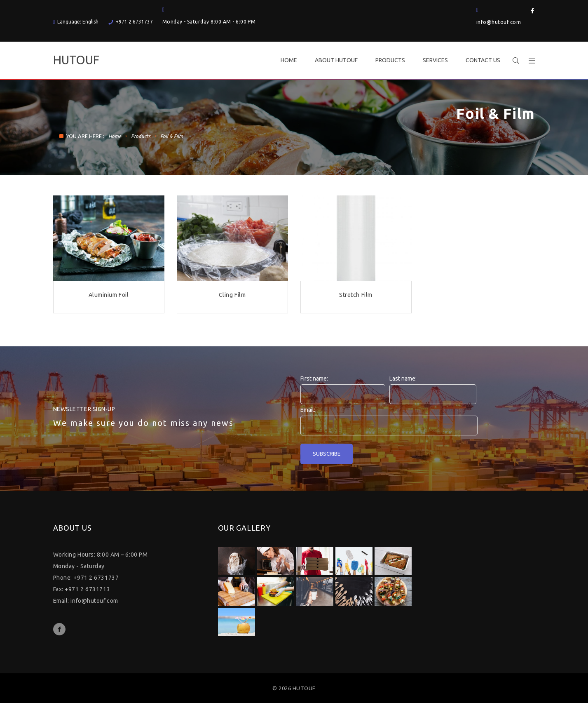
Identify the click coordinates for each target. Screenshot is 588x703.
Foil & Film (172, 136)
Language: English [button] (76, 22)
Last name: (403, 379)
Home (115, 136)
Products (141, 136)
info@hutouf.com (499, 22)
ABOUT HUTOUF (336, 60)
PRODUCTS (390, 60)
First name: (314, 379)
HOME (289, 60)
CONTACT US (483, 60)
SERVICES (435, 60)
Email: (308, 410)
